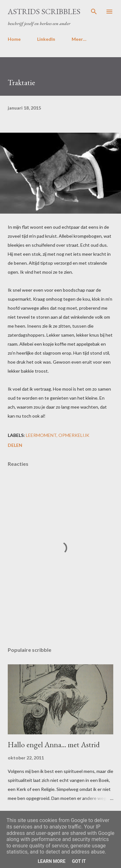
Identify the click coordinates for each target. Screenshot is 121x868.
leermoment (41, 435)
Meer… (79, 39)
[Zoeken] (94, 12)
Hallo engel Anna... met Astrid (54, 744)
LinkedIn (46, 39)
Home (14, 39)
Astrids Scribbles (44, 11)
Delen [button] (15, 445)
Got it (79, 861)
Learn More (52, 861)
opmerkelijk (74, 435)
